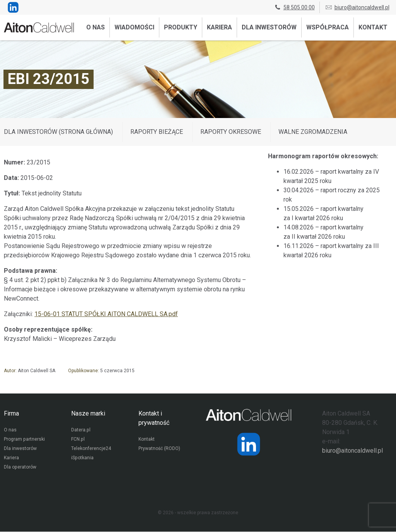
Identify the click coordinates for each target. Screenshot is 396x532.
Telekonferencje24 (91, 449)
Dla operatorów (20, 468)
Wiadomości (134, 27)
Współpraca (328, 27)
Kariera (219, 27)
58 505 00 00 (294, 7)
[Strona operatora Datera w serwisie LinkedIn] (249, 444)
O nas (96, 27)
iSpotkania (82, 458)
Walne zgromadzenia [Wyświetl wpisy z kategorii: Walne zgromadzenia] (313, 132)
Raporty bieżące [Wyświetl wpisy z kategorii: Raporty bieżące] (157, 132)
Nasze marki (88, 413)
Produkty (181, 27)
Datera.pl (81, 431)
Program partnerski (24, 440)
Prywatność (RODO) (159, 449)
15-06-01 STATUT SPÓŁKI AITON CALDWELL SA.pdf (106, 314)
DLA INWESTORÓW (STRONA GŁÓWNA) (58, 132)
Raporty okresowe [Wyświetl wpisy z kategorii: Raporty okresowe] (231, 132)
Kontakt (373, 27)
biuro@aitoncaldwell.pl (357, 7)
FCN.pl (78, 440)
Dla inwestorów (269, 27)
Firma (11, 413)
